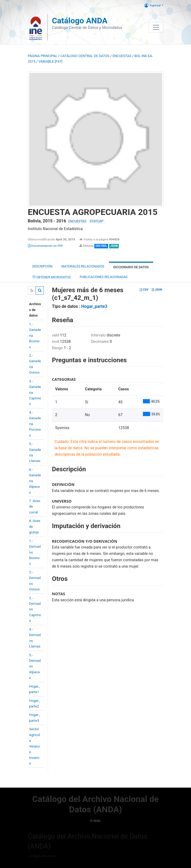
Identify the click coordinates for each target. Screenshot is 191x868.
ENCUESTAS (122, 56)
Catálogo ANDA (80, 21)
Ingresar (153, 5)
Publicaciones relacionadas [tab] (104, 277)
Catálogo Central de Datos (85, 56)
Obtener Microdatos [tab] (52, 277)
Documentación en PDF (46, 246)
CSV (144, 290)
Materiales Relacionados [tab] (83, 266)
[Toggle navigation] (156, 27)
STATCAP (97, 221)
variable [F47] (50, 61)
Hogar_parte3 (94, 306)
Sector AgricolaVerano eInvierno (35, 746)
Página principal (43, 56)
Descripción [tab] (43, 266)
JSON (157, 290)
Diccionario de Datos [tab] (131, 267)
